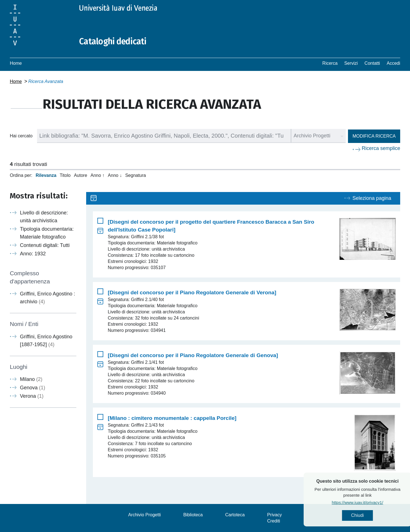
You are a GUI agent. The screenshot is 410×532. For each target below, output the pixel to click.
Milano (31, 379)
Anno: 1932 (33, 254)
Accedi (393, 63)
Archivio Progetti (145, 515)
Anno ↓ (115, 175)
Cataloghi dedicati (113, 41)
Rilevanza (46, 175)
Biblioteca (193, 515)
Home (16, 63)
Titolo (65, 175)
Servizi (351, 63)
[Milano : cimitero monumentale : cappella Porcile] (172, 418)
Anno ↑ (98, 175)
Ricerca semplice (381, 148)
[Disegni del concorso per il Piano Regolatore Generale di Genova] (193, 355)
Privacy (274, 515)
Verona (32, 396)
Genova (33, 388)
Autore (80, 175)
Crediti (274, 521)
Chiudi (369, 515)
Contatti (372, 63)
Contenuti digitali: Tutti (45, 245)
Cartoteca (235, 515)
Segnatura (136, 175)
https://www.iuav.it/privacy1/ (369, 502)
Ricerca (330, 63)
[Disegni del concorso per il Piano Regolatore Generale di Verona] (192, 292)
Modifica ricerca (374, 136)
